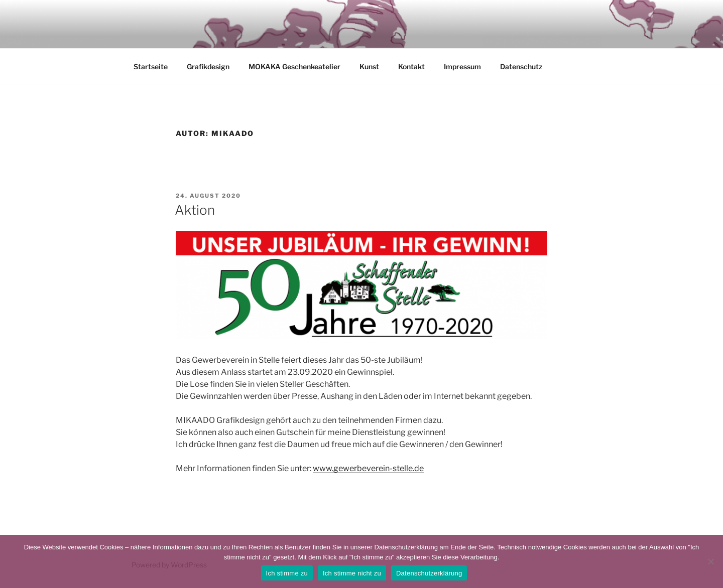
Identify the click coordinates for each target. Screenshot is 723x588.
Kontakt (411, 66)
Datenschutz (521, 66)
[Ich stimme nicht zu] (710, 561)
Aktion (195, 210)
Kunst (369, 66)
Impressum (462, 66)
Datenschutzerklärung (429, 573)
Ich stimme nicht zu (352, 573)
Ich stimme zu (287, 573)
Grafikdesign (208, 66)
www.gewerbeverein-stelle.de (368, 468)
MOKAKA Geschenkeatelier (294, 66)
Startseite (151, 66)
